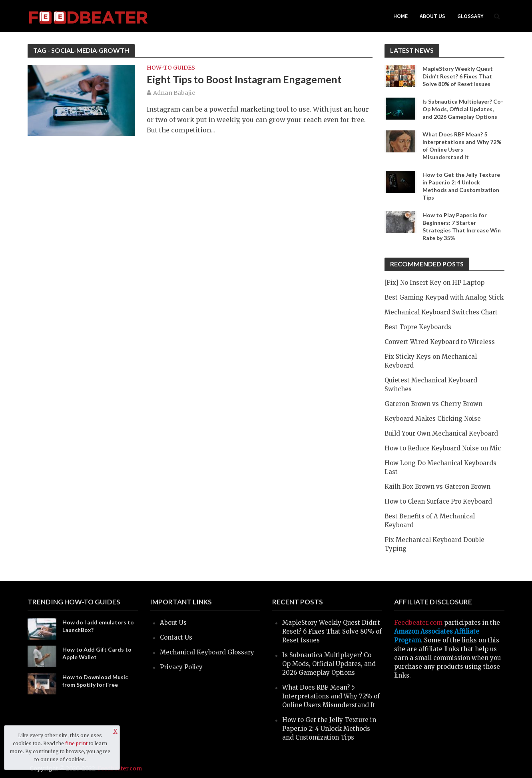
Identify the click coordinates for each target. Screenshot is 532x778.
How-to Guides (171, 68)
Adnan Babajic (174, 93)
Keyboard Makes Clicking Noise (433, 419)
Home (400, 16)
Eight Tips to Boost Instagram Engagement (244, 79)
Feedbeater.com (418, 623)
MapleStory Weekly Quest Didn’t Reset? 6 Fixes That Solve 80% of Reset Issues (458, 76)
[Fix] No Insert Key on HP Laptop (434, 283)
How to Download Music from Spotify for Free (95, 681)
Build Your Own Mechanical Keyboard (441, 433)
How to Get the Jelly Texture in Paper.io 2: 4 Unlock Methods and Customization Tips (461, 186)
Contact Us (176, 637)
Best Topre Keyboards (418, 327)
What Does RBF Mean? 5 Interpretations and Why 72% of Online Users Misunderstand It (462, 146)
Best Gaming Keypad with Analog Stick (444, 297)
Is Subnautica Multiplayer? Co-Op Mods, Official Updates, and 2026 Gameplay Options (463, 109)
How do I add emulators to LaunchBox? (98, 626)
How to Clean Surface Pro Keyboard (438, 501)
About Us (432, 16)
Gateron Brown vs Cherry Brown (433, 404)
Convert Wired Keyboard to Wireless (440, 342)
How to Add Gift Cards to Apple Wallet (97, 653)
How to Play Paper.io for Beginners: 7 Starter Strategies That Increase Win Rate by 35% (462, 226)
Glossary (470, 16)
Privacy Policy (181, 667)
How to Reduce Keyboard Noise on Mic (443, 448)
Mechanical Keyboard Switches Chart (441, 312)
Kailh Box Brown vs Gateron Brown (437, 487)
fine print (76, 743)
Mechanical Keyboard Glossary (207, 652)
